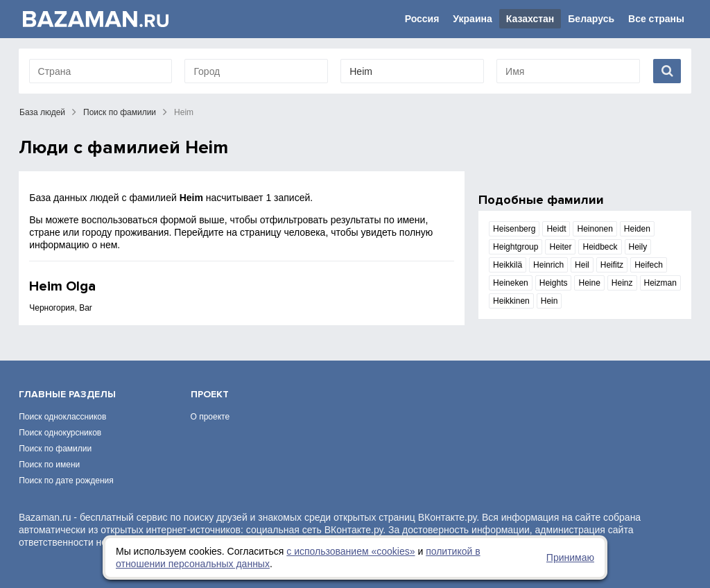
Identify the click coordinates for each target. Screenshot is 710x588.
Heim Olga (62, 286)
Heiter (560, 247)
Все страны (656, 19)
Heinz (622, 283)
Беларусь (591, 19)
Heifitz (612, 265)
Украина (472, 19)
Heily (638, 247)
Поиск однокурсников (60, 433)
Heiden (637, 229)
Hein (549, 301)
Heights (554, 283)
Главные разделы (67, 394)
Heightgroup (516, 247)
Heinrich (548, 265)
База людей (42, 112)
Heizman (660, 283)
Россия (422, 19)
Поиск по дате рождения (66, 481)
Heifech (649, 265)
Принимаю (570, 557)
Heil (582, 265)
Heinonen (595, 229)
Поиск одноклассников (62, 417)
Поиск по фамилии (120, 112)
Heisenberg (514, 229)
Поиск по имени (49, 465)
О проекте (210, 417)
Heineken (511, 283)
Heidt (556, 229)
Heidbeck (600, 247)
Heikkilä (508, 265)
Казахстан (530, 19)
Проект (210, 394)
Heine (589, 283)
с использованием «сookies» (350, 551)
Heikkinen (511, 301)
